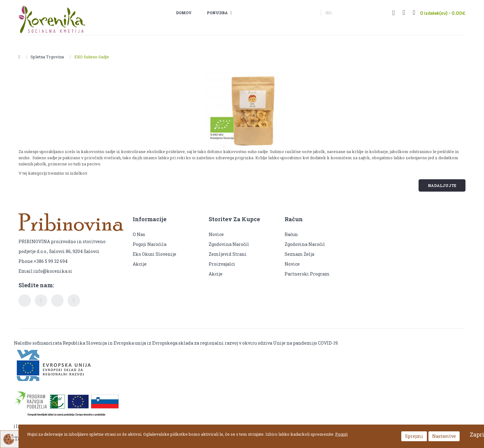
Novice (216, 234)
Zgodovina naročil (229, 244)
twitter (41, 301)
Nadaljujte (442, 185)
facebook (25, 301)
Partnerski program (307, 274)
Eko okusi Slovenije (155, 254)
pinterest (74, 301)
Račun (291, 234)
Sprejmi (414, 436)
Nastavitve (444, 436)
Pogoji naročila (150, 244)
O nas (139, 234)
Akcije (140, 264)
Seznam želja (299, 254)
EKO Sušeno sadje (92, 57)
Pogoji (341, 434)
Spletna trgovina (47, 57)
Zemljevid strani (228, 254)
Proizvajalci (222, 264)
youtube (57, 301)
